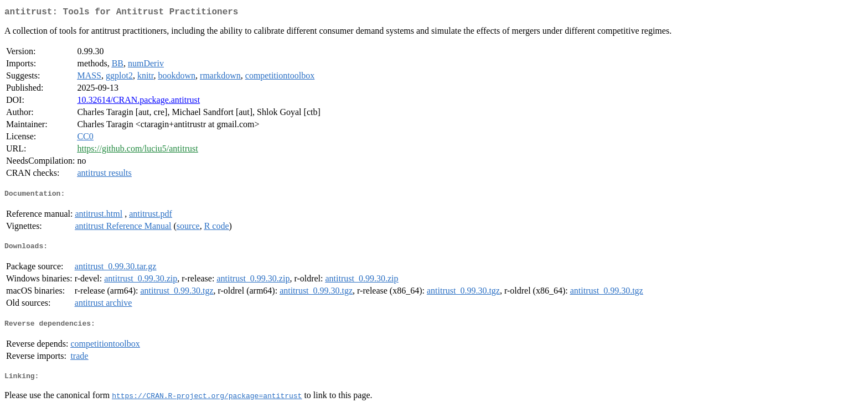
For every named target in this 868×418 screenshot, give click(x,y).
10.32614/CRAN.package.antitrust (138, 102)
